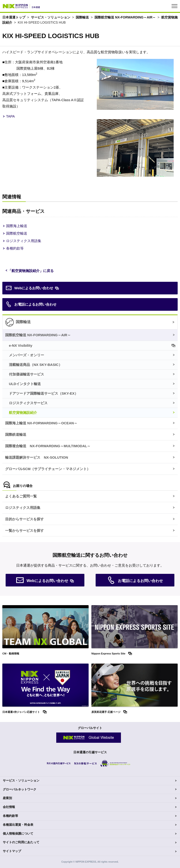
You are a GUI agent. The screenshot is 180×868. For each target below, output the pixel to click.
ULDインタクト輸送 (25, 384)
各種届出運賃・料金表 (18, 825)
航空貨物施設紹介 (23, 413)
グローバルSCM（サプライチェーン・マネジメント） (48, 469)
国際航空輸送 (17, 233)
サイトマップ (12, 851)
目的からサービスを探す (24, 519)
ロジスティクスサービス (28, 403)
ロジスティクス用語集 (24, 241)
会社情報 (9, 807)
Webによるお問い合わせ (30, 288)
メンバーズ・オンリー (26, 355)
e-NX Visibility (21, 345)
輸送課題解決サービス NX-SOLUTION (37, 457)
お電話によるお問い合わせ (31, 304)
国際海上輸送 (17, 226)
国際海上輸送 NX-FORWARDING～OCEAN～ (41, 423)
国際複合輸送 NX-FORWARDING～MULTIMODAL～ (48, 446)
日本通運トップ (14, 17)
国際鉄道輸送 (16, 434)
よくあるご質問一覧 (21, 496)
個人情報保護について (18, 834)
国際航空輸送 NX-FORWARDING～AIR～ (125, 17)
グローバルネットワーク (20, 789)
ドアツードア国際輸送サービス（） (43, 393)
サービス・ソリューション (51, 17)
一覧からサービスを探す (24, 530)
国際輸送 (82, 17)
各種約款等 (15, 248)
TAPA (10, 116)
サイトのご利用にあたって (21, 842)
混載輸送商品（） (36, 365)
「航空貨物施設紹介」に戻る (31, 271)
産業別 (7, 798)
